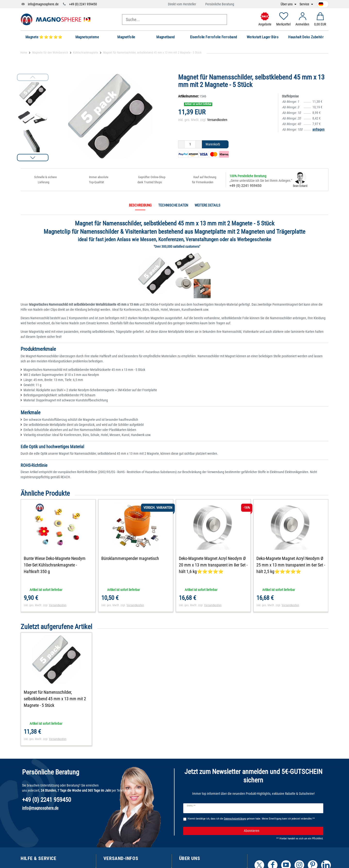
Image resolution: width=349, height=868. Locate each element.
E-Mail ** (191, 806)
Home (24, 53)
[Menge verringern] (181, 144)
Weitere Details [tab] (207, 205)
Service (305, 4)
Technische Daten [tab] (173, 205)
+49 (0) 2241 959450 (83, 4)
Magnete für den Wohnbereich (50, 53)
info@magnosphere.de (43, 4)
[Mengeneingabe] (190, 144)
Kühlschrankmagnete (86, 53)
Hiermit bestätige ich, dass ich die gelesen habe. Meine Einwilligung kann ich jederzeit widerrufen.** (251, 819)
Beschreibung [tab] (140, 205)
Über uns (287, 4)
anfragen (318, 129)
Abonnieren (282, 831)
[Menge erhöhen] (199, 144)
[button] (33, 158)
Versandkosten (217, 120)
